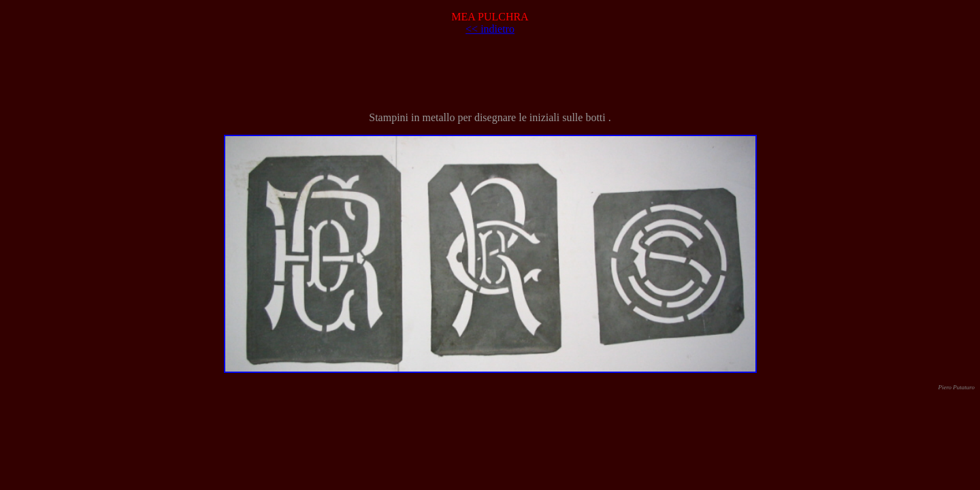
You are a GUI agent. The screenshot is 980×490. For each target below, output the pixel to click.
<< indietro (490, 29)
